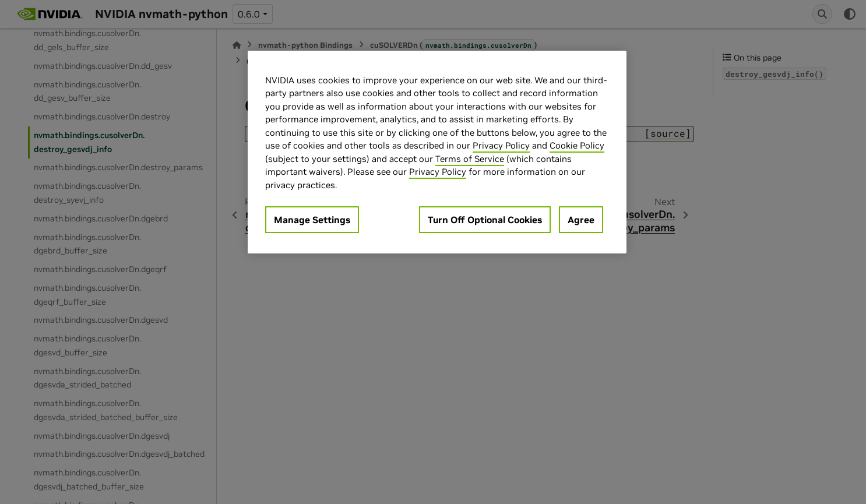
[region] (437, 152)
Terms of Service (470, 159)
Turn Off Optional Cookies (485, 220)
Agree (581, 220)
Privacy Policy (501, 145)
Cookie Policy (577, 145)
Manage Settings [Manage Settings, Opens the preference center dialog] (312, 220)
